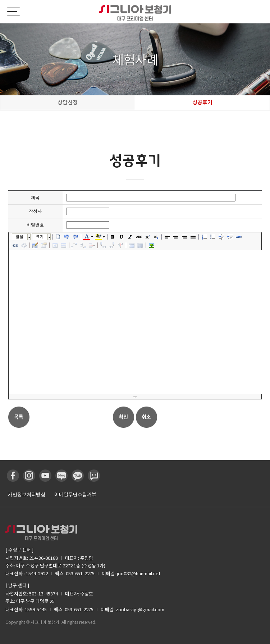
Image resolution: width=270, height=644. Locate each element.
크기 (40, 237)
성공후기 (202, 102)
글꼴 (20, 237)
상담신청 (68, 102)
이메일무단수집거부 (75, 495)
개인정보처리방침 (27, 495)
